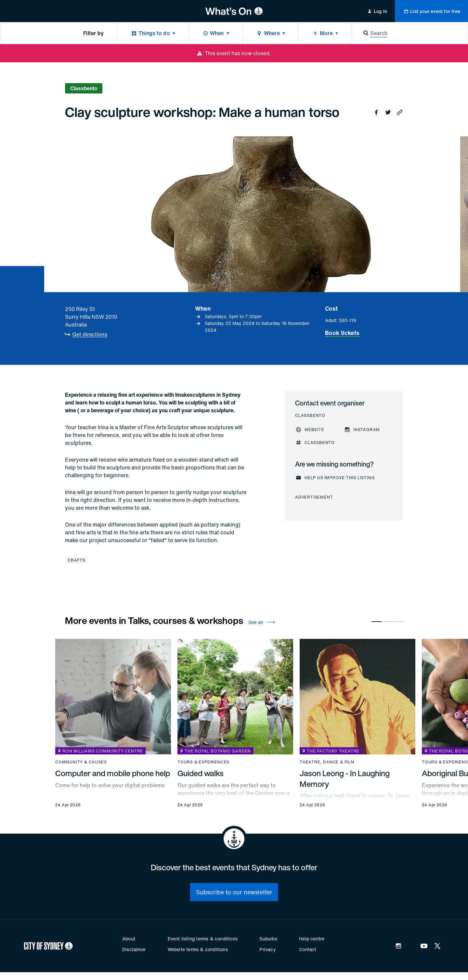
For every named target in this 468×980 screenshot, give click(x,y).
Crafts (77, 560)
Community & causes (81, 762)
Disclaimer (134, 949)
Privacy (267, 949)
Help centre (312, 939)
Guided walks (201, 773)
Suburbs (268, 939)
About (129, 939)
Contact (308, 949)
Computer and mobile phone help (113, 773)
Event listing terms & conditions (203, 939)
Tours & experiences (203, 762)
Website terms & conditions (198, 949)
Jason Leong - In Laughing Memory (345, 778)
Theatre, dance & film (327, 762)
